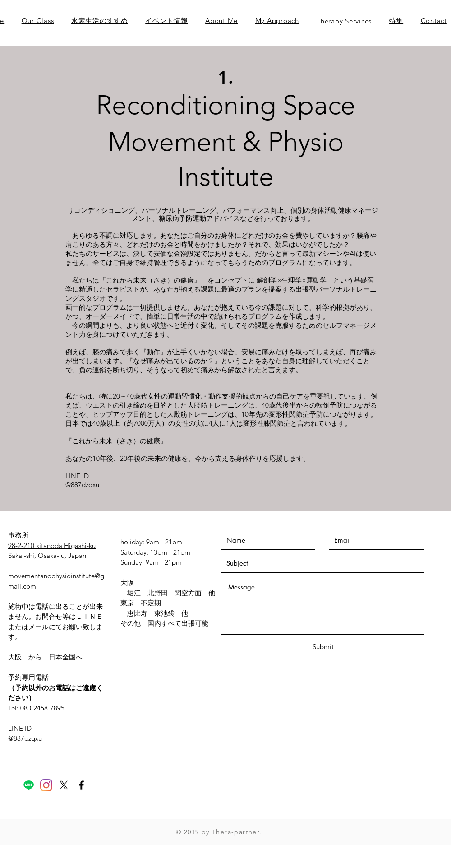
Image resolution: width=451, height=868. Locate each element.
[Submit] (323, 647)
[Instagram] (46, 785)
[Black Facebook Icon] (81, 785)
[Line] (29, 785)
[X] (64, 785)
